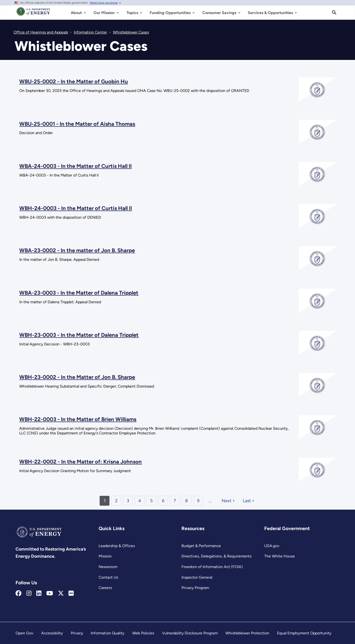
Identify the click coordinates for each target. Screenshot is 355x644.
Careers (105, 588)
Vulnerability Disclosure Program (190, 633)
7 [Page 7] (175, 501)
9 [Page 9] (198, 501)
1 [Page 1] (105, 501)
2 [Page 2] (116, 501)
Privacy (77, 633)
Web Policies (143, 633)
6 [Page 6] (163, 501)
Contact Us (108, 577)
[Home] (33, 14)
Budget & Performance (201, 546)
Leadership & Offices (117, 546)
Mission (105, 556)
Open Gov (24, 633)
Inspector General (197, 577)
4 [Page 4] (140, 501)
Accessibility (52, 633)
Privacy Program (195, 588)
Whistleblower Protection (247, 633)
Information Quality (107, 633)
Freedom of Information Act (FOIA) (212, 567)
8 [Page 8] (186, 501)
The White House (280, 556)
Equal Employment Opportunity (304, 633)
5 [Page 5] (151, 501)
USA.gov (272, 546)
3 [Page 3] (128, 501)
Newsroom (108, 567)
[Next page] (229, 501)
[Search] (334, 13)
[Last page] (249, 501)
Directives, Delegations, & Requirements (216, 556)
